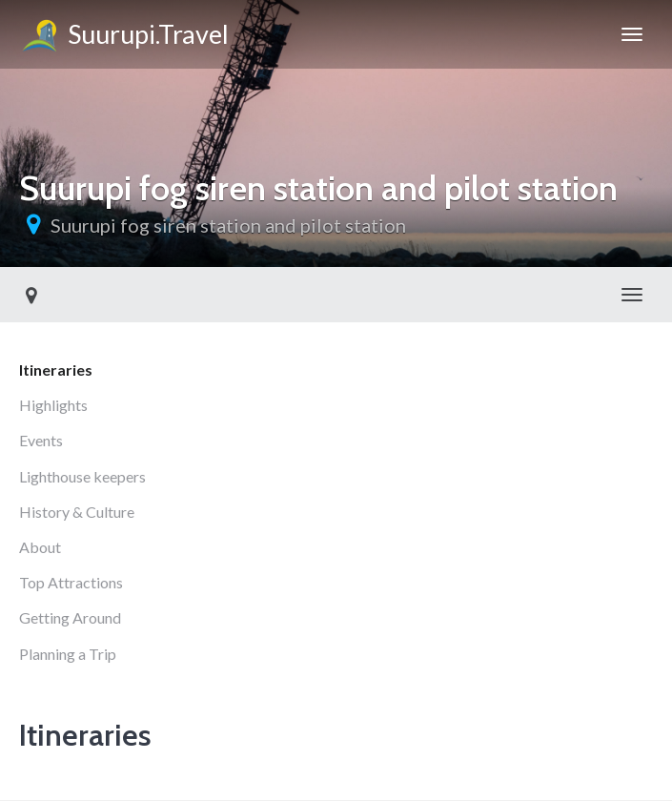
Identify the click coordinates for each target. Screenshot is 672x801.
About (40, 547)
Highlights (53, 405)
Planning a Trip (68, 654)
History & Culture (77, 512)
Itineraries (56, 370)
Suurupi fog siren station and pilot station (228, 225)
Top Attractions (71, 582)
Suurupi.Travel (124, 37)
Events (41, 440)
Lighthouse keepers (82, 476)
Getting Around (70, 617)
